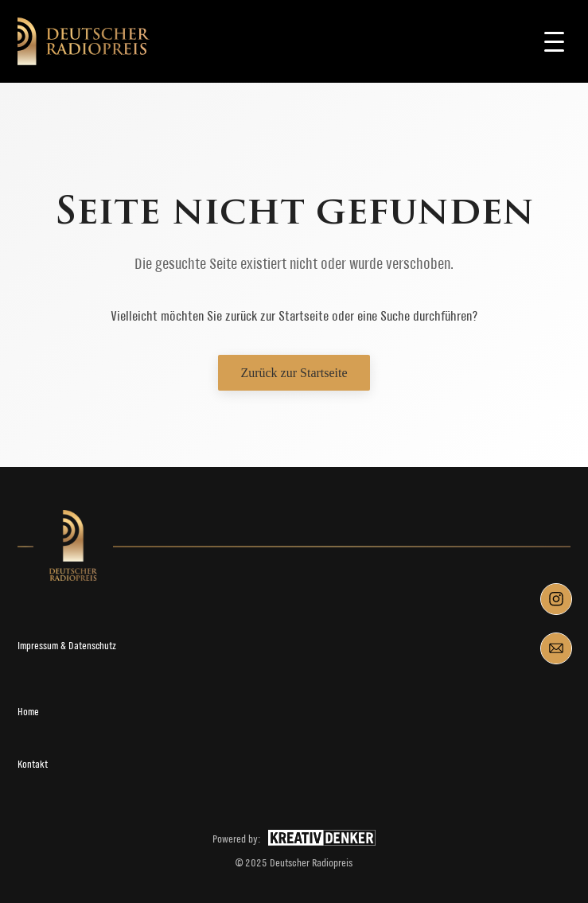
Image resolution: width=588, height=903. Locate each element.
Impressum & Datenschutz (67, 646)
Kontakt (33, 764)
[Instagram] (556, 599)
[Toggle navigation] (555, 41)
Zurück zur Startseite (294, 373)
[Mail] (556, 648)
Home (28, 712)
